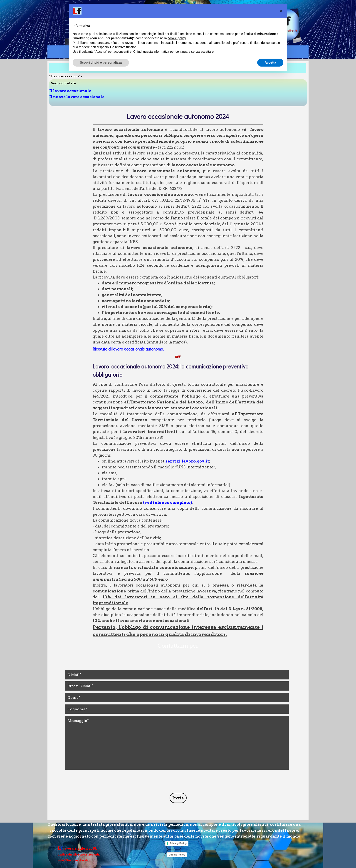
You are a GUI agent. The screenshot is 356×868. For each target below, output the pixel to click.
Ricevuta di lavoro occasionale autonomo (128, 349)
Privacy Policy (178, 843)
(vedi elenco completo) (167, 502)
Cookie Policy (177, 855)
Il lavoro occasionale (70, 91)
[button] (281, 11)
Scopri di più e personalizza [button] (101, 62)
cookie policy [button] (177, 38)
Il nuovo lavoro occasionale (77, 97)
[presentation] (99, 782)
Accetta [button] (270, 62)
